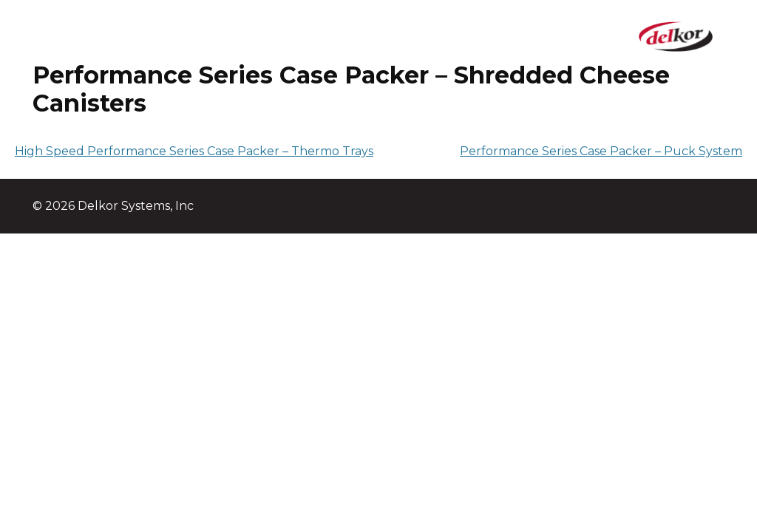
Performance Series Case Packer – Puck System (601, 151)
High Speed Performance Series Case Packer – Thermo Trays (194, 151)
